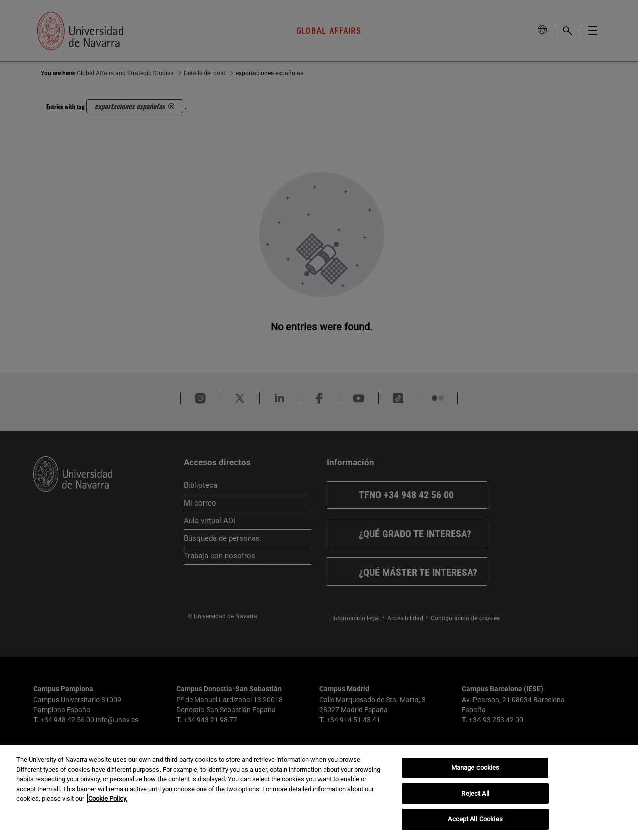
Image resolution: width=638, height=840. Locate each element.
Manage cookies (475, 768)
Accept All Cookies (475, 819)
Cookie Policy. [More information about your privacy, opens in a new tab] (108, 799)
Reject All (475, 794)
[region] (319, 792)
